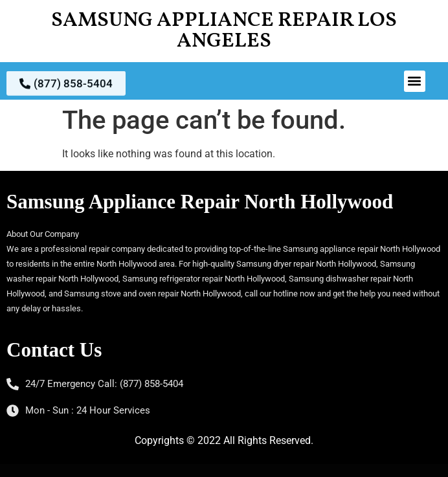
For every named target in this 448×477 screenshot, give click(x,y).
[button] (415, 81)
